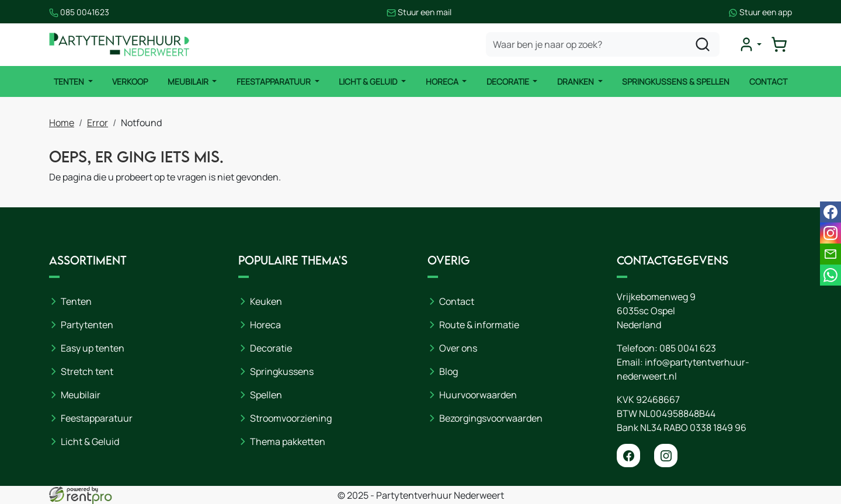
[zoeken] (703, 44)
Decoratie (509, 81)
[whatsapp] (830, 275)
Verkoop (130, 81)
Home (62, 123)
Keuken (266, 301)
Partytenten (87, 325)
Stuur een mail (419, 12)
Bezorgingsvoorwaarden (491, 418)
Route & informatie (479, 325)
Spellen (266, 395)
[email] (830, 254)
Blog (449, 371)
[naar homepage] (119, 45)
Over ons (458, 348)
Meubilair (189, 81)
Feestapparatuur (274, 81)
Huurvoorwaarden (478, 395)
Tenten (70, 81)
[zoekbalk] (603, 44)
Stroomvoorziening (291, 418)
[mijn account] (750, 44)
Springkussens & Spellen (676, 81)
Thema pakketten (288, 442)
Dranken (576, 81)
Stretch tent (87, 371)
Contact (768, 81)
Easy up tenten (93, 348)
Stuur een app (760, 12)
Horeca (443, 81)
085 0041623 (79, 12)
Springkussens (282, 371)
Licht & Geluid (369, 81)
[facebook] (628, 456)
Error (98, 123)
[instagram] (666, 456)
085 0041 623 (688, 348)
